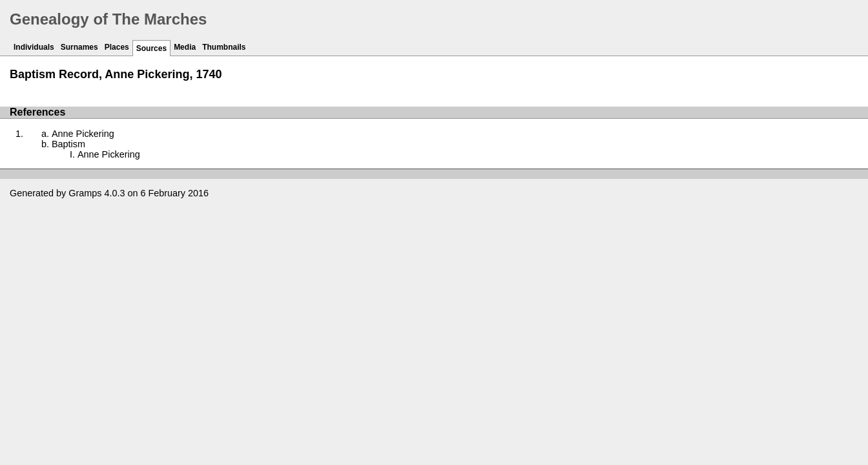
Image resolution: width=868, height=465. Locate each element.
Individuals (34, 47)
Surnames (79, 47)
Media (185, 47)
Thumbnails (224, 47)
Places (117, 47)
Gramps (85, 193)
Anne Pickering (83, 134)
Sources (151, 48)
